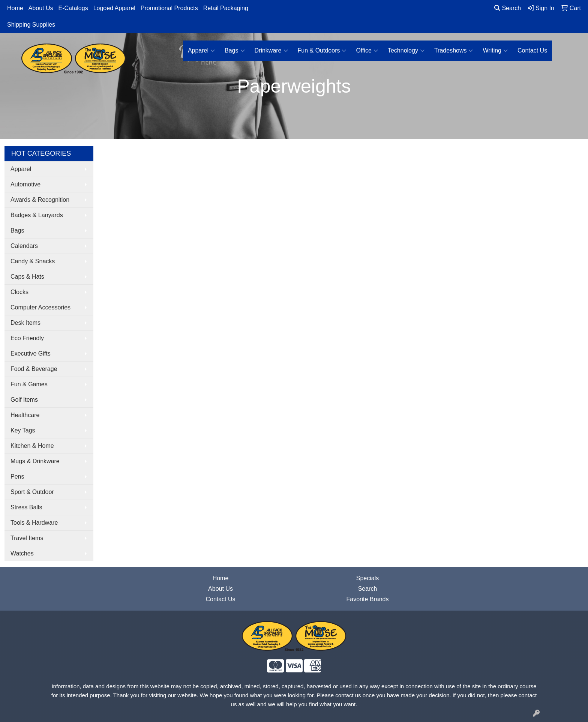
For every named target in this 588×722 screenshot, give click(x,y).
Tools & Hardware (34, 523)
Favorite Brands (368, 599)
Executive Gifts (31, 353)
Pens (17, 477)
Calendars (24, 246)
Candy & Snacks (33, 261)
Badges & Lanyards (37, 215)
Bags (235, 51)
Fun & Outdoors (322, 51)
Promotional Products (169, 8)
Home (15, 8)
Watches (22, 553)
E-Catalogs (73, 8)
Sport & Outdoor (32, 492)
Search (508, 8)
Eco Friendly (27, 338)
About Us (41, 8)
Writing (495, 51)
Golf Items (24, 400)
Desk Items (25, 323)
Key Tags (23, 430)
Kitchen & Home (32, 446)
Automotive (25, 184)
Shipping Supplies (31, 25)
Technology (406, 51)
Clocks (19, 292)
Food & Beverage (34, 369)
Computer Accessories (40, 307)
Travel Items (27, 538)
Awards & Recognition (40, 200)
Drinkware (271, 51)
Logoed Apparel (114, 8)
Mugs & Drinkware (35, 461)
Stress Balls (26, 507)
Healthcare (25, 415)
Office (367, 51)
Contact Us (532, 50)
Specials (367, 578)
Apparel (201, 51)
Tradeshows (454, 51)
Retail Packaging (226, 8)
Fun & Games (29, 384)
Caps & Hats (27, 277)
